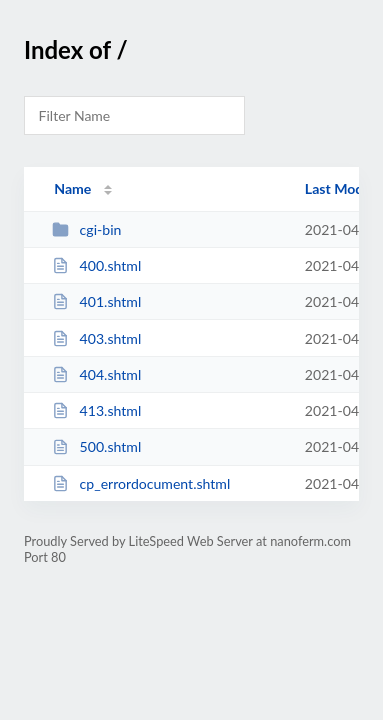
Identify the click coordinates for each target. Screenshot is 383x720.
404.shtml (96, 374)
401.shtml (96, 301)
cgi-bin (86, 229)
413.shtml (96, 410)
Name (72, 188)
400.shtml (96, 265)
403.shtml (96, 338)
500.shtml (96, 446)
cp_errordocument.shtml (141, 483)
